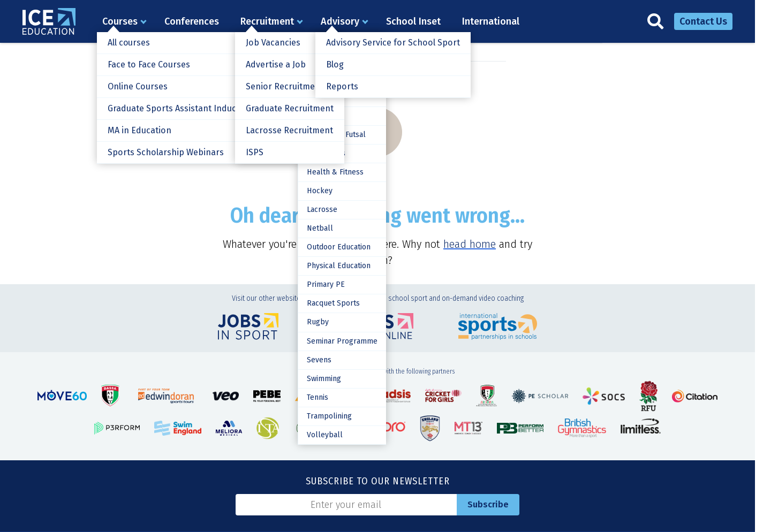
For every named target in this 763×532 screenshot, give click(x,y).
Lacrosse (321, 210)
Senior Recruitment (284, 86)
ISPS (255, 152)
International (491, 21)
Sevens (318, 359)
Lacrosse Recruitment (289, 130)
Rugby (317, 322)
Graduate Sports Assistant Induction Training (197, 108)
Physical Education (338, 266)
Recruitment (267, 21)
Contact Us (703, 21)
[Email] (346, 505)
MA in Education (139, 130)
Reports (342, 86)
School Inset (413, 21)
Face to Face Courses (148, 64)
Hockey (318, 191)
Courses (120, 21)
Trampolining (328, 416)
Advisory (340, 21)
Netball (319, 228)
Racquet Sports (332, 303)
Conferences (192, 21)
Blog (335, 64)
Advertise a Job (275, 64)
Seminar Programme (341, 341)
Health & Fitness (334, 172)
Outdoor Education (338, 247)
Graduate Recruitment (290, 108)
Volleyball (324, 434)
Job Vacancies (273, 43)
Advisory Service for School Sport (392, 43)
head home (470, 244)
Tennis (316, 397)
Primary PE (325, 284)
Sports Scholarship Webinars (165, 152)
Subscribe (488, 504)
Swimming (323, 378)
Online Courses (137, 86)
